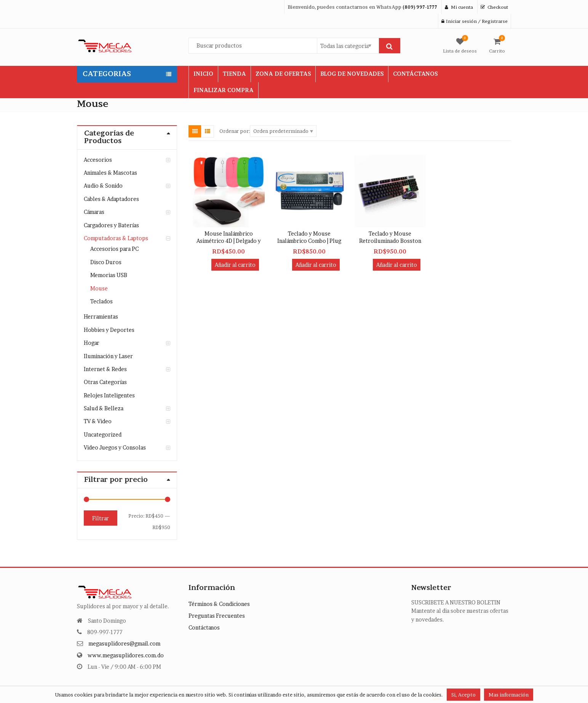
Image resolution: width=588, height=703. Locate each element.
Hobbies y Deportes (109, 330)
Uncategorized (103, 434)
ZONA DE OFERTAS (283, 74)
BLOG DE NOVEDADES (352, 74)
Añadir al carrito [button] (235, 265)
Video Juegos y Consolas (115, 447)
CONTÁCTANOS (415, 74)
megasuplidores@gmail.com (124, 643)
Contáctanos (204, 627)
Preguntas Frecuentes (217, 616)
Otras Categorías (105, 382)
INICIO (203, 74)
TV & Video (98, 421)
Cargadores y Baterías (111, 225)
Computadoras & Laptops (116, 238)
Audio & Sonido (103, 186)
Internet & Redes (105, 369)
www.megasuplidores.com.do (126, 655)
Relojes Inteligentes (109, 395)
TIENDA (234, 74)
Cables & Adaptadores (111, 199)
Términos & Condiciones (219, 604)
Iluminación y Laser (108, 356)
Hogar (92, 343)
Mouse (99, 288)
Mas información (509, 695)
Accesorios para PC (114, 249)
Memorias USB (109, 275)
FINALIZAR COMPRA (224, 90)
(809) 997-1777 (420, 7)
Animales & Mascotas (110, 173)
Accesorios (98, 160)
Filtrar (101, 518)
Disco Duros (106, 262)
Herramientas (101, 316)
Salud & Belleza (104, 408)
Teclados (101, 301)
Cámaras (94, 212)
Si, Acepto (463, 695)
